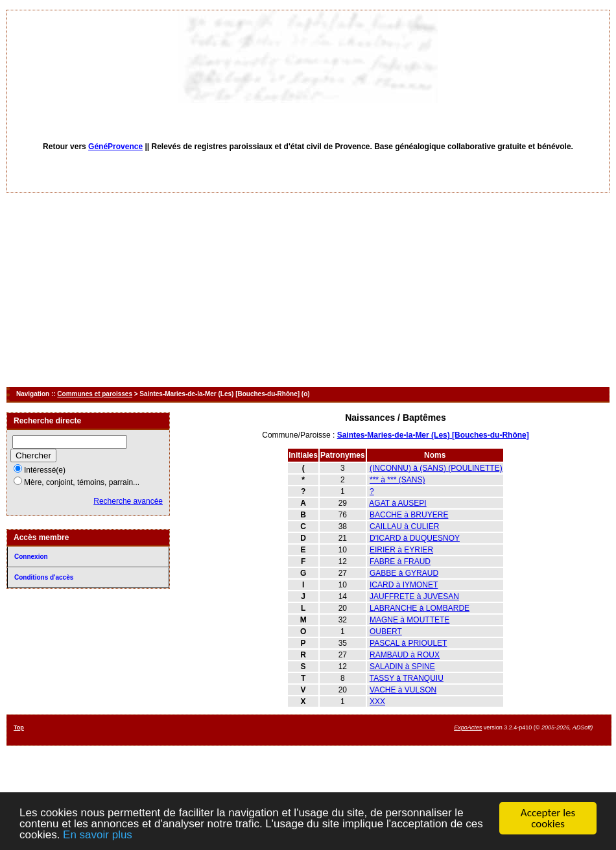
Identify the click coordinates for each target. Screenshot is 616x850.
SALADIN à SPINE (402, 667)
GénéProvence (115, 147)
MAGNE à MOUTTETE (409, 620)
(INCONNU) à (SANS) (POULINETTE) (436, 468)
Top (19, 727)
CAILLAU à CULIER (404, 526)
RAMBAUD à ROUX (405, 655)
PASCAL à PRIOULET (408, 643)
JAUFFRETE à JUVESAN (414, 596)
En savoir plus (98, 835)
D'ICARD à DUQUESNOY (415, 538)
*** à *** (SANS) (397, 480)
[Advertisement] (308, 290)
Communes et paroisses (95, 394)
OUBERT (386, 632)
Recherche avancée (128, 501)
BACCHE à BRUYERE (409, 515)
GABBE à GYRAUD (404, 573)
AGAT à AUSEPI (397, 503)
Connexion (31, 557)
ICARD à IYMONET (404, 585)
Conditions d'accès (44, 577)
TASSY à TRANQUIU (407, 678)
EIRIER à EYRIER (401, 550)
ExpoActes (468, 727)
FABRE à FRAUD (400, 561)
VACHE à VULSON (403, 690)
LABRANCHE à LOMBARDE (420, 608)
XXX (377, 702)
